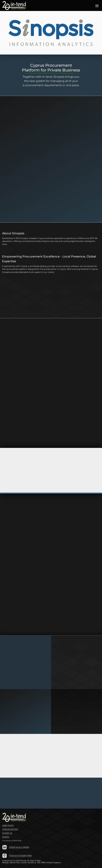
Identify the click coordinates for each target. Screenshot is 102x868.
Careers (6, 837)
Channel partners (10, 829)
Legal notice (8, 825)
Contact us (7, 833)
